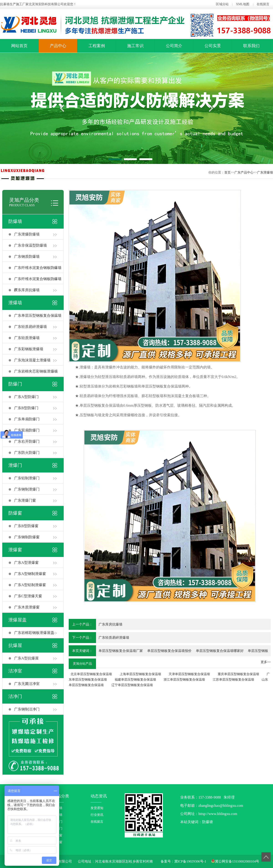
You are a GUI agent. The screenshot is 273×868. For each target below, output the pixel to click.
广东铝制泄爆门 (27, 478)
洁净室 (15, 671)
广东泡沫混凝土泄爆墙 (32, 360)
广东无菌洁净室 (27, 684)
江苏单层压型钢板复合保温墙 (233, 680)
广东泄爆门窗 (25, 500)
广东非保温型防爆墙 (30, 245)
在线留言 (263, 4)
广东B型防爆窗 (26, 526)
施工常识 (135, 46)
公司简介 (174, 46)
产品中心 (58, 46)
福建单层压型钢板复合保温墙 (135, 680)
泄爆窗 (15, 550)
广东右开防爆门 (27, 441)
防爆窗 (15, 513)
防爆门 (15, 384)
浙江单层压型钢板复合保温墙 (184, 680)
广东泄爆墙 (265, 172)
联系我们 (251, 46)
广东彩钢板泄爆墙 (29, 349)
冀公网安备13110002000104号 (237, 861)
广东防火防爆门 (27, 453)
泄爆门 (15, 465)
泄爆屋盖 (18, 620)
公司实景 (213, 46)
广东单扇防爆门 (27, 419)
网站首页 (19, 46)
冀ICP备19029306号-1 (190, 861)
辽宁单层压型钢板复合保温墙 (132, 685)
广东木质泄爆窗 (27, 607)
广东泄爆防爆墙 (27, 234)
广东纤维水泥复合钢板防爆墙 (38, 268)
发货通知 (97, 808)
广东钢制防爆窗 (27, 537)
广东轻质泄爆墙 (27, 338)
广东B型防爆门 (26, 408)
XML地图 (243, 4)
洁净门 (15, 696)
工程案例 (97, 46)
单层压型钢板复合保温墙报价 (169, 651)
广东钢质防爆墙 (27, 257)
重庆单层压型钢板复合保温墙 (238, 674)
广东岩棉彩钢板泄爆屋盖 (34, 633)
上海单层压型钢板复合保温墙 (140, 674)
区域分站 (222, 4)
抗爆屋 (15, 645)
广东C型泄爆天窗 (28, 596)
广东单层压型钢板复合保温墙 (38, 315)
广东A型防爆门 (26, 397)
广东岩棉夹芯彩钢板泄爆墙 (36, 371)
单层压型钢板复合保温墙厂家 (121, 651)
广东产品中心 (244, 172)
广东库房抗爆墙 (27, 290)
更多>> (266, 662)
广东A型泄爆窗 (26, 563)
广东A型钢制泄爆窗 (30, 574)
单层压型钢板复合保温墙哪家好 (220, 651)
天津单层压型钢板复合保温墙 (189, 674)
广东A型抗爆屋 (26, 658)
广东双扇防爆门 (27, 430)
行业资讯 (97, 815)
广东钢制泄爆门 (27, 489)
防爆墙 (15, 221)
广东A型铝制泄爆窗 (30, 585)
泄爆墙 (15, 303)
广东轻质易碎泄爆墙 (30, 327)
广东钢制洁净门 (27, 709)
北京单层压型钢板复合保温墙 (91, 674)
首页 (227, 172)
